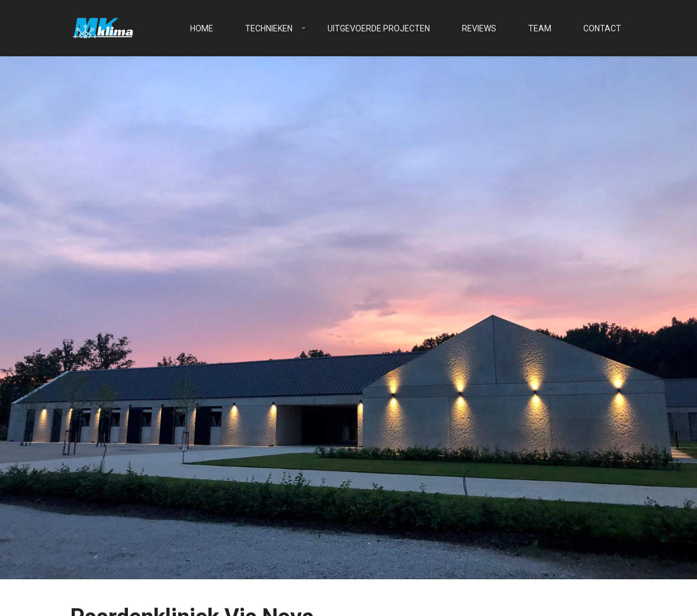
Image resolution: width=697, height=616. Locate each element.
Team (540, 28)
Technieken (269, 28)
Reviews (479, 28)
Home (202, 28)
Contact (602, 28)
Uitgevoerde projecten (379, 28)
